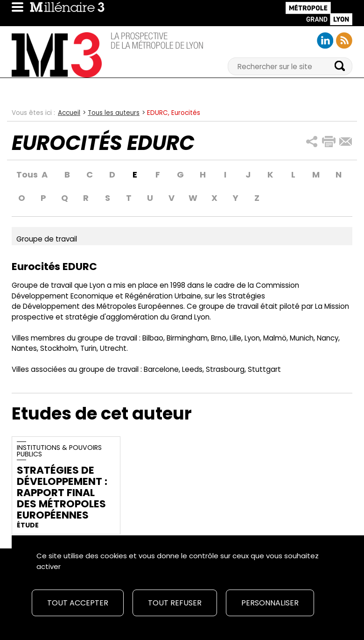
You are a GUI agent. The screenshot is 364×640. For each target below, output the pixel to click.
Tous (22, 175)
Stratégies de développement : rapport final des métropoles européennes (62, 493)
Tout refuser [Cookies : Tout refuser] (175, 603)
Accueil (69, 113)
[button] (312, 142)
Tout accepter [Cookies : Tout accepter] (78, 603)
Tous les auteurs (114, 113)
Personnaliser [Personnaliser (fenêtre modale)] (270, 603)
